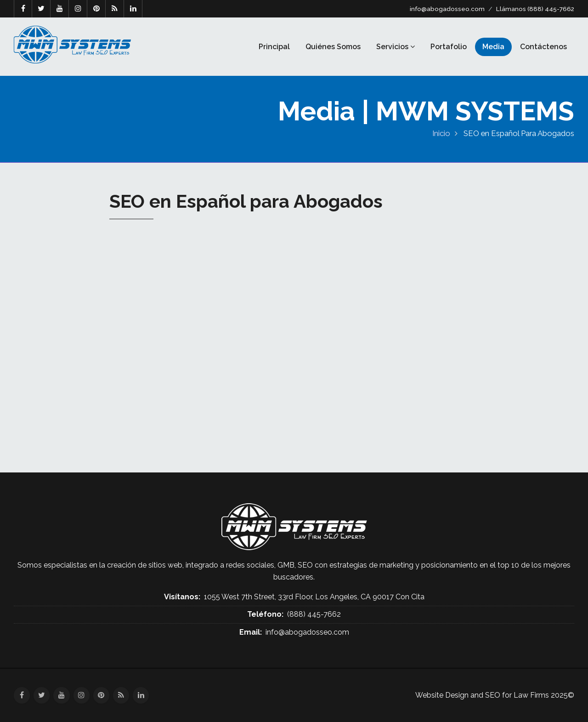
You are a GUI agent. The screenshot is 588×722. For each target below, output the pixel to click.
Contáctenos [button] (543, 47)
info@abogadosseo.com (447, 9)
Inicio (441, 133)
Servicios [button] (396, 47)
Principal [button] (274, 47)
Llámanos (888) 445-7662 (535, 9)
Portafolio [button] (449, 47)
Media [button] (493, 47)
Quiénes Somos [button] (333, 47)
